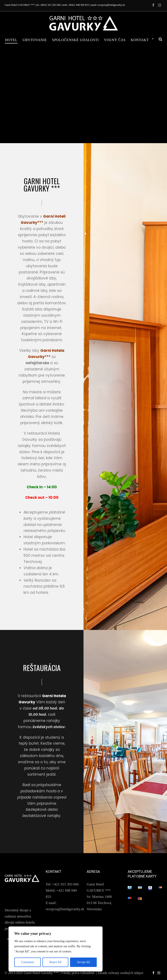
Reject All (56, 962)
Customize (28, 962)
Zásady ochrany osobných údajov (121, 973)
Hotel (11, 40)
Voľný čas (115, 40)
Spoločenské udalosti (75, 40)
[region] (56, 949)
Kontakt (140, 40)
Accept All (83, 962)
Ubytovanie (35, 40)
